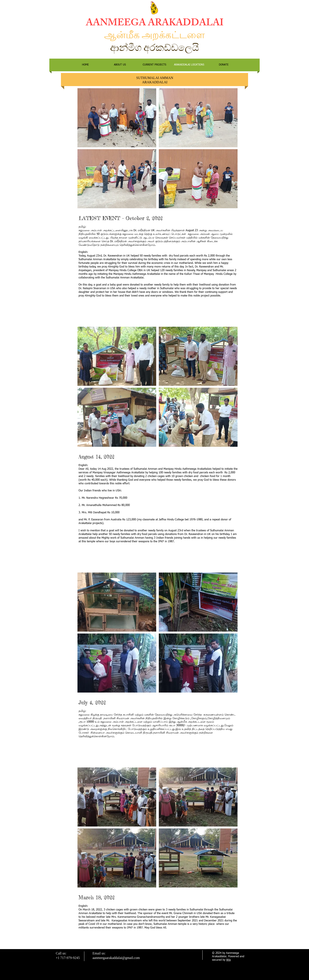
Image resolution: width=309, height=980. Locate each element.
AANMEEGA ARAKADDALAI (155, 24)
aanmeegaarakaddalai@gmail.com (116, 958)
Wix (228, 960)
